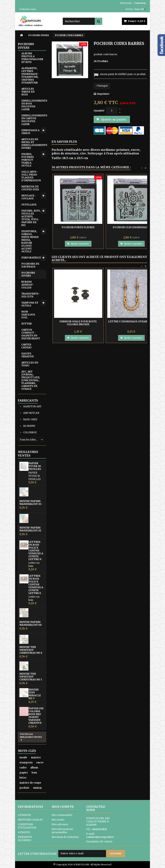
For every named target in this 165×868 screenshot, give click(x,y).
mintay (37, 788)
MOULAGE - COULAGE (29, 197)
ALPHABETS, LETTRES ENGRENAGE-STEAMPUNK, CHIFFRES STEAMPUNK (30, 75)
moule (23, 758)
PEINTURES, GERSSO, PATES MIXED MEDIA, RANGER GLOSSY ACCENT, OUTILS (30, 241)
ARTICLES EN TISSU (30, 364)
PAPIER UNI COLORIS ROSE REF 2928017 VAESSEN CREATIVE (36, 716)
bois (34, 773)
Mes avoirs (58, 820)
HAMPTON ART (32, 406)
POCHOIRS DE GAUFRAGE (30, 265)
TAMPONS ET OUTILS (30, 304)
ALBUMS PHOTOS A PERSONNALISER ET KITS (32, 58)
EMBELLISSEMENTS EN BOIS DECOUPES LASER (34, 105)
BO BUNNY (29, 426)
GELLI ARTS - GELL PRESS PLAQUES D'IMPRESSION (31, 176)
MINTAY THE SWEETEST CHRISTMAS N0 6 (31, 650)
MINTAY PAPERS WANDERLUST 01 (30, 529)
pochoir (24, 788)
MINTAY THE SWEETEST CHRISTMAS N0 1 (31, 677)
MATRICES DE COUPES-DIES (30, 188)
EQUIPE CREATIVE (28, 355)
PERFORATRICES (32, 258)
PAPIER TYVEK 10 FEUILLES (35, 466)
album (34, 768)
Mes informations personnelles (62, 831)
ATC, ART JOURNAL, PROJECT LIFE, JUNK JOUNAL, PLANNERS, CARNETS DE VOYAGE (31, 380)
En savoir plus (64, 142)
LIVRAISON (24, 815)
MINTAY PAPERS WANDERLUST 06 (31, 623)
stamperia (26, 763)
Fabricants (28, 400)
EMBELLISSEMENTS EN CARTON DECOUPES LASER (34, 120)
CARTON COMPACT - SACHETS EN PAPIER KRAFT (31, 334)
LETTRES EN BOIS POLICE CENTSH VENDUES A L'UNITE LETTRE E (36, 584)
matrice (36, 758)
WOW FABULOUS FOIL (28, 315)
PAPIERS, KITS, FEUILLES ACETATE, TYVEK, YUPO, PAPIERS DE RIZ (31, 218)
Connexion (140, 3)
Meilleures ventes (28, 454)
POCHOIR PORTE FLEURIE (78, 227)
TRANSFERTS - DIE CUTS (31, 295)
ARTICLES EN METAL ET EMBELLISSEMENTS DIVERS (34, 144)
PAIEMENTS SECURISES (25, 839)
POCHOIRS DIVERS (28, 274)
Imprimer (103, 94)
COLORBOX (30, 432)
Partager (102, 86)
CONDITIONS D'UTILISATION (27, 826)
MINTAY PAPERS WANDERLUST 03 (30, 503)
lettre (23, 778)
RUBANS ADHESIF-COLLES (28, 285)
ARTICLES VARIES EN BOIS (28, 92)
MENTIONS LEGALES (30, 820)
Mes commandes (62, 815)
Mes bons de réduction (65, 837)
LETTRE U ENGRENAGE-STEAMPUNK (131, 322)
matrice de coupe (30, 783)
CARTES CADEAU (27, 346)
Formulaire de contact (99, 842)
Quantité (99, 111)
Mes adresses (60, 824)
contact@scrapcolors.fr (101, 837)
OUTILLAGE (29, 205)
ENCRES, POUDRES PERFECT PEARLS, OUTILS (28, 160)
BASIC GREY (30, 419)
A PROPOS (24, 832)
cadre (23, 768)
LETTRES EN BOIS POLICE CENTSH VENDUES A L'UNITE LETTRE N (36, 551)
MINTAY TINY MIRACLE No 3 (35, 694)
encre (40, 763)
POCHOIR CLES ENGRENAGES (131, 227)
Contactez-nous (28, 9)
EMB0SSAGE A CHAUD (30, 132)
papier (24, 773)
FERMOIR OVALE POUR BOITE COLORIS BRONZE (78, 323)
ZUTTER (27, 324)
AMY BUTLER (31, 413)
